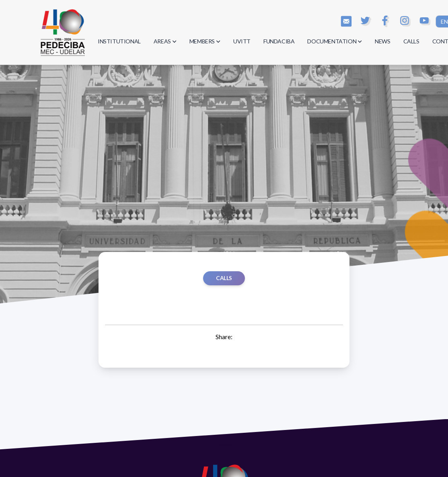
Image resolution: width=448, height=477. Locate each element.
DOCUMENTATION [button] (335, 41)
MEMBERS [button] (205, 41)
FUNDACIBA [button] (279, 41)
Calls (224, 278)
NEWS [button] (382, 41)
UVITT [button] (242, 41)
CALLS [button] (411, 41)
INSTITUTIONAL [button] (119, 41)
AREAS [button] (165, 41)
